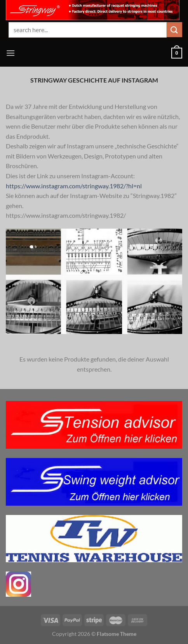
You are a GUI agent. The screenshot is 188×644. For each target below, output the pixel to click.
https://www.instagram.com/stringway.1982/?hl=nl (74, 186)
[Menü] (10, 53)
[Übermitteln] (174, 30)
